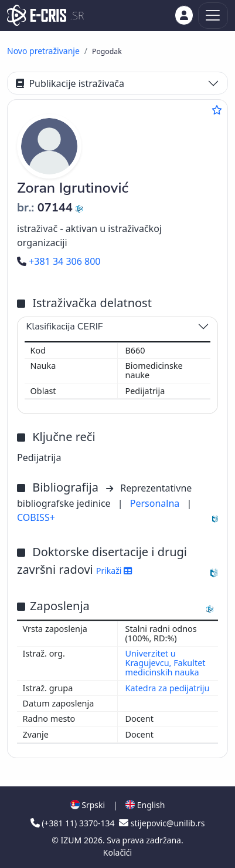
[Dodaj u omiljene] (217, 110)
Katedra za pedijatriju (168, 688)
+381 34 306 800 (59, 261)
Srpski (88, 805)
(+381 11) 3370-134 (74, 823)
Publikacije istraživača (70, 83)
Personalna (156, 503)
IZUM (72, 840)
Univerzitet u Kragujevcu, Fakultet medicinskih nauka (166, 663)
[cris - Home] (37, 15)
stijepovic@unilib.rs (162, 823)
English (145, 805)
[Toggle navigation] (213, 16)
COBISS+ (36, 517)
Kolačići (117, 852)
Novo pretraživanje (43, 51)
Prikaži (114, 571)
